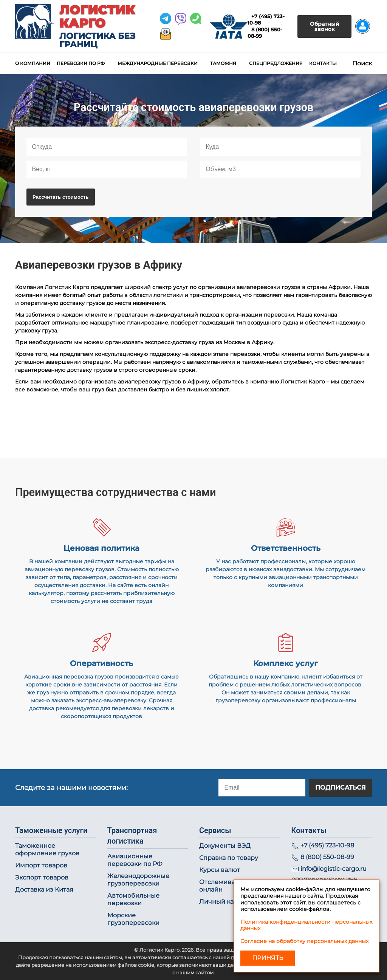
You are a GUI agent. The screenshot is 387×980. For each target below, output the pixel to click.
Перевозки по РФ (81, 63)
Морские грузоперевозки (133, 919)
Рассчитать (61, 197)
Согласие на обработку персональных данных (304, 941)
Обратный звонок (325, 26)
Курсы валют (220, 870)
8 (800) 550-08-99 (327, 857)
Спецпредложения (276, 63)
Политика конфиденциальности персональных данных (306, 925)
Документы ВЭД (225, 846)
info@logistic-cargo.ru (334, 869)
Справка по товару (229, 858)
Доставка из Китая (44, 890)
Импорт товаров (41, 865)
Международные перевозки (158, 63)
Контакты (323, 63)
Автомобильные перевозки (133, 899)
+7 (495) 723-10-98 (327, 845)
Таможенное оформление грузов (47, 849)
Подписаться (341, 788)
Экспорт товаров (42, 877)
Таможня (223, 63)
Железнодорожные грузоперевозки (138, 880)
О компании (33, 63)
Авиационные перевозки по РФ (135, 860)
